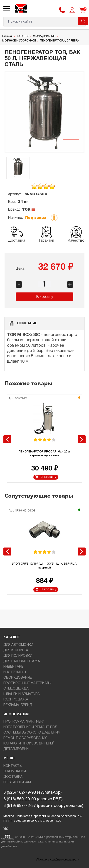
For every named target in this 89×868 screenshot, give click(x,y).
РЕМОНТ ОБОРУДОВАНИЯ (25, 738)
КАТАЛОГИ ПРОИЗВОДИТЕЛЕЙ (29, 744)
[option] (44, 112)
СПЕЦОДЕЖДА (16, 689)
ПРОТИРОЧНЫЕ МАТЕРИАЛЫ (27, 683)
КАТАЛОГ (23, 36)
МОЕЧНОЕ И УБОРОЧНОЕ (19, 41)
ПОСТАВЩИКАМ (17, 782)
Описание (23, 324)
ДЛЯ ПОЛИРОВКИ (18, 656)
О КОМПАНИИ (15, 771)
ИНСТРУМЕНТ (15, 672)
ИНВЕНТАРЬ (14, 667)
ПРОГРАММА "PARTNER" (24, 722)
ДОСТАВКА (13, 777)
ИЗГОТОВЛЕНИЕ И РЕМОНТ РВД (30, 727)
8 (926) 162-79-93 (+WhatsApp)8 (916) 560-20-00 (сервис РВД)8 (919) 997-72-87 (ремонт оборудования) (43, 799)
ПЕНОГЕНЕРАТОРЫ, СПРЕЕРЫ (60, 41)
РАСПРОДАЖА (16, 700)
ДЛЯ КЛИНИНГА (16, 650)
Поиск (83, 21)
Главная (7, 36)
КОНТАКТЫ (13, 766)
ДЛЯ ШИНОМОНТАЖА (22, 661)
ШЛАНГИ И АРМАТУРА (22, 694)
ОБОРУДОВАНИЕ (44, 36)
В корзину (45, 297)
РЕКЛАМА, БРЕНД (18, 705)
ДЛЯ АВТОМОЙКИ (18, 645)
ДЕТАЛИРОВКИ (16, 749)
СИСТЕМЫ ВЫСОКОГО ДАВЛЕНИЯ (32, 733)
